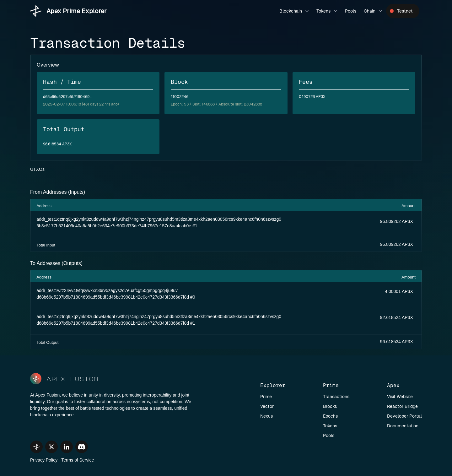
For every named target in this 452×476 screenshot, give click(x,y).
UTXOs (37, 169)
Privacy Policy (44, 460)
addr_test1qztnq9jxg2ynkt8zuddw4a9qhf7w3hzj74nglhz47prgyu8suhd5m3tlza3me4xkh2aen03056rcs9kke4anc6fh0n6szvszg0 (159, 219)
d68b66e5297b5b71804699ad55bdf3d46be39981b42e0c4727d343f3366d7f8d (113, 297)
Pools (351, 11)
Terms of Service (78, 460)
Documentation (403, 426)
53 (186, 104)
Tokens (328, 11)
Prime (266, 397)
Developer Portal (404, 416)
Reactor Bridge (402, 406)
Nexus (266, 416)
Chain (374, 11)
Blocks (330, 406)
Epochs (330, 416)
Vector (267, 406)
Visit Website (400, 397)
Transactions (336, 397)
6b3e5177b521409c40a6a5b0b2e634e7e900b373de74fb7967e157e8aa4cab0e (114, 226)
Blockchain (295, 11)
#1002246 (180, 97)
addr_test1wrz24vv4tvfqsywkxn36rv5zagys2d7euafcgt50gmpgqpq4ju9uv (107, 290)
